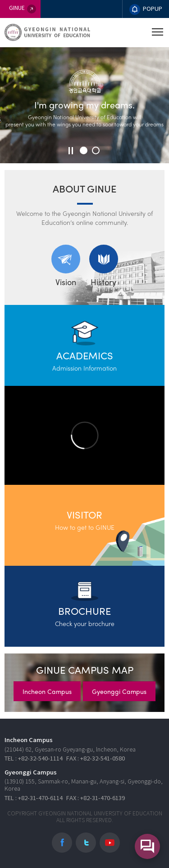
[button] (84, 150)
